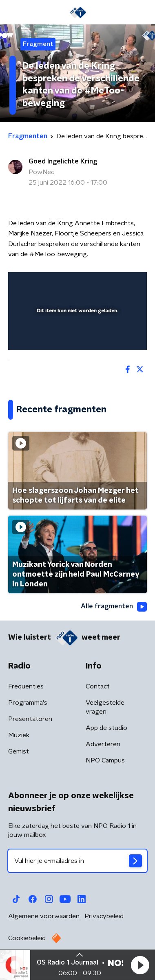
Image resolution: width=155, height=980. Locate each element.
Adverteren (103, 744)
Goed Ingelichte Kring (63, 161)
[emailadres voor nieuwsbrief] (77, 861)
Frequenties (26, 686)
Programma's (28, 703)
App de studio (106, 728)
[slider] (76, 335)
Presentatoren (30, 719)
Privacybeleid (104, 916)
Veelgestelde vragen (105, 707)
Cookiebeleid (27, 938)
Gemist (19, 751)
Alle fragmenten (114, 607)
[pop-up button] (103, 283)
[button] (140, 965)
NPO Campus (105, 760)
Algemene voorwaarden (44, 916)
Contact (98, 686)
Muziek (19, 735)
